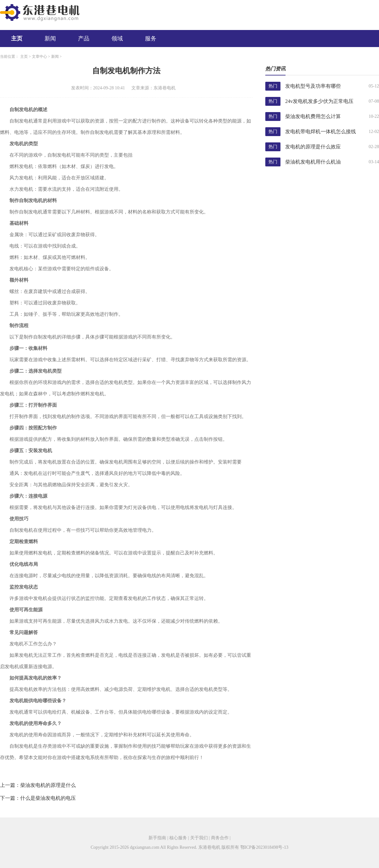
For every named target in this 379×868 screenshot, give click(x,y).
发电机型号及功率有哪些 (313, 86)
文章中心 (39, 57)
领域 (117, 39)
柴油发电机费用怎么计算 (313, 116)
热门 (273, 86)
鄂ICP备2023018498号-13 (264, 847)
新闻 (50, 39)
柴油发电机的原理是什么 (48, 785)
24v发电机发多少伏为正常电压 (319, 101)
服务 (151, 39)
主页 (17, 39)
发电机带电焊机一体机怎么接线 (321, 132)
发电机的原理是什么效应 (313, 147)
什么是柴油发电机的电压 (48, 798)
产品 (84, 39)
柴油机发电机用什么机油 (313, 162)
